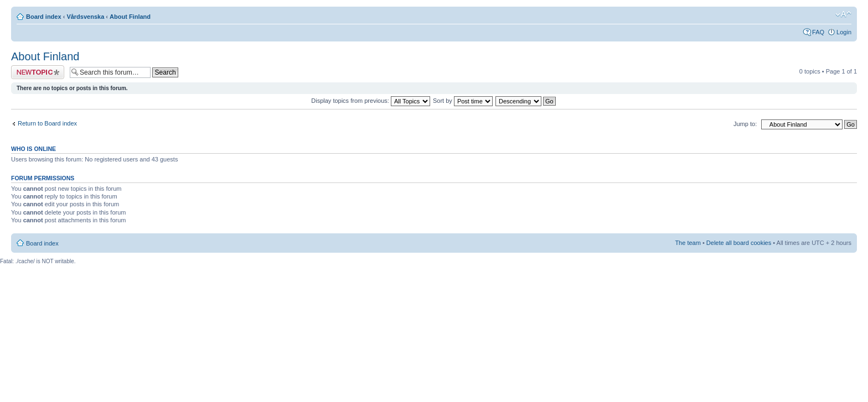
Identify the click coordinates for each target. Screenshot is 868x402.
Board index (44, 17)
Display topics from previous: (371, 101)
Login (844, 32)
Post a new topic (38, 72)
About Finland (130, 17)
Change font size (843, 14)
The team (688, 243)
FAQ (818, 32)
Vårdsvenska (85, 17)
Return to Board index (47, 123)
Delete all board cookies (739, 243)
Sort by (463, 101)
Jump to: (745, 124)
